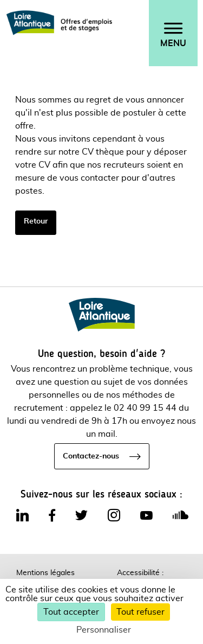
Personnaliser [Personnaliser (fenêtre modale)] (104, 630)
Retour (36, 221)
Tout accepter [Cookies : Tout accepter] (71, 612)
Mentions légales (45, 573)
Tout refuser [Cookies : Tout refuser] (140, 612)
